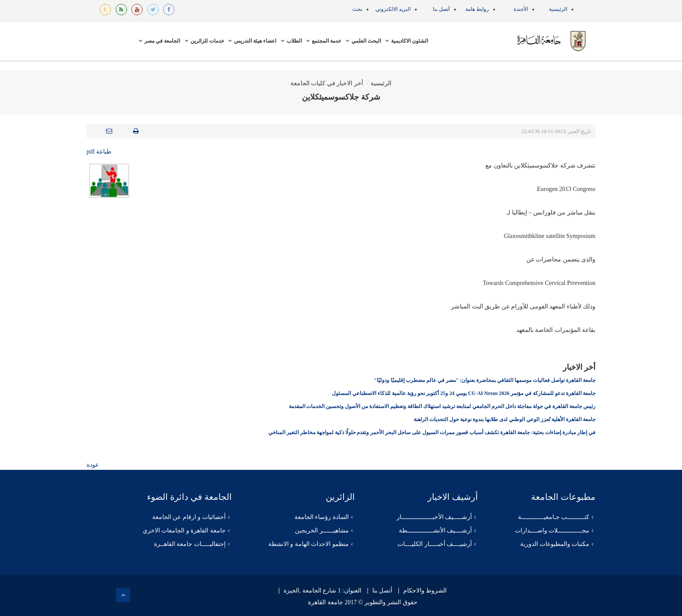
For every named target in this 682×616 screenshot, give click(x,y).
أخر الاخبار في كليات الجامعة (327, 83)
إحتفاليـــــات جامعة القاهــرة (190, 544)
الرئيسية (558, 9)
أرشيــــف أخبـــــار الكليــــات (435, 544)
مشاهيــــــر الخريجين (322, 531)
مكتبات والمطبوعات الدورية (555, 544)
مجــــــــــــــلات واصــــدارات (552, 531)
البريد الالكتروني (393, 9)
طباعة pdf (99, 152)
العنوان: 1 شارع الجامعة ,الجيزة (323, 591)
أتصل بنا (441, 9)
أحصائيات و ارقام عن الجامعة (189, 517)
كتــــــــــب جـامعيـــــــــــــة (554, 517)
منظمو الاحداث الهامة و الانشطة (309, 544)
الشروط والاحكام (425, 591)
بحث (357, 9)
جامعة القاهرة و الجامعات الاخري (184, 531)
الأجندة (521, 9)
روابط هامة (477, 9)
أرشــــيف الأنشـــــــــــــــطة (436, 531)
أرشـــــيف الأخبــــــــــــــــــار (435, 517)
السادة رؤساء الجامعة (322, 517)
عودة (93, 465)
